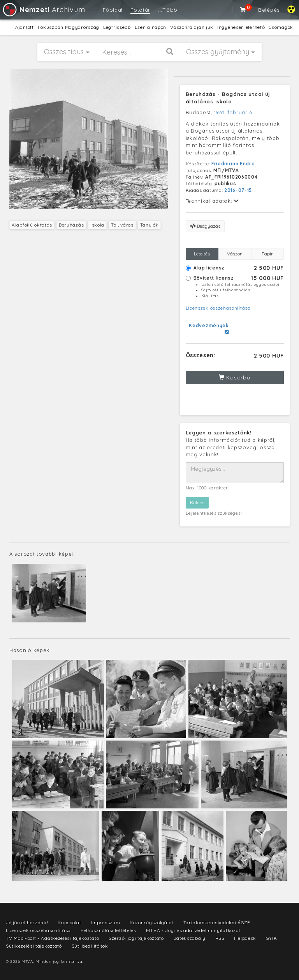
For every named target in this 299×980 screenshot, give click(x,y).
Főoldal (113, 10)
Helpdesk (245, 938)
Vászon (235, 254)
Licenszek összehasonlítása (218, 308)
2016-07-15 (238, 190)
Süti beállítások (90, 946)
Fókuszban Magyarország (69, 27)
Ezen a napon (150, 27)
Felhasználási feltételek (109, 930)
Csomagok (281, 27)
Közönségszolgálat (152, 922)
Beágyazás (205, 226)
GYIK (272, 938)
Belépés (269, 10)
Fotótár (140, 10)
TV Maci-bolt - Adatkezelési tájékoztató (52, 938)
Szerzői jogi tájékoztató (136, 938)
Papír (267, 254)
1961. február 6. (234, 112)
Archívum (43, 10)
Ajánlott (25, 27)
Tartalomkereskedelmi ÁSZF (217, 922)
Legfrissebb (117, 27)
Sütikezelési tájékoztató (34, 946)
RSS (220, 938)
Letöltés (202, 254)
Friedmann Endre (233, 164)
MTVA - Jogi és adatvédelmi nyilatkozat (193, 930)
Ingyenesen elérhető (241, 27)
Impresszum (105, 922)
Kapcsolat (69, 922)
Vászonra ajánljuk (192, 27)
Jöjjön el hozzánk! (27, 922)
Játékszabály (190, 938)
